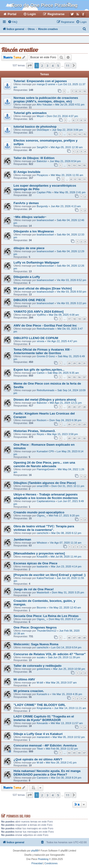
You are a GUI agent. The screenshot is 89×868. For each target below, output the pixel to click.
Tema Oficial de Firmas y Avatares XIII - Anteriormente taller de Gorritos (42, 351)
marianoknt (43, 737)
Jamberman (22, 539)
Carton (41, 373)
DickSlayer (43, 130)
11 (84, 179)
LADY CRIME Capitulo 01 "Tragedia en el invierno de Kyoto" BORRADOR (44, 718)
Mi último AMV (24, 679)
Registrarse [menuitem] (56, 14)
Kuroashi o (43, 694)
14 (79, 134)
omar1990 (43, 486)
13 (74, 134)
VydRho (41, 315)
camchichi (43, 533)
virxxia (40, 341)
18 (74, 319)
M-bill (40, 683)
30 (79, 363)
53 (74, 165)
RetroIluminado (46, 329)
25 (69, 407)
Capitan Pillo (44, 192)
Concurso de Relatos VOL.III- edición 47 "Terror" (50, 654)
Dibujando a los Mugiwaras (34, 231)
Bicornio (42, 608)
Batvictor (42, 161)
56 (79, 377)
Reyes (40, 434)
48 (79, 638)
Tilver (40, 749)
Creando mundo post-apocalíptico (39, 512)
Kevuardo (42, 723)
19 (79, 319)
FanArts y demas (26, 203)
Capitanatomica (46, 501)
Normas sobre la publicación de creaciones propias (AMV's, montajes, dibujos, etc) (46, 100)
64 (69, 753)
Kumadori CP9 (45, 451)
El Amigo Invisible (27, 172)
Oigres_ (41, 516)
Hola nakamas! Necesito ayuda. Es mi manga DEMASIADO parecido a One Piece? (47, 773)
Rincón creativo (20, 50)
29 (74, 363)
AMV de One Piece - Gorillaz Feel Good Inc (45, 325)
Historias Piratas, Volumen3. (35, 431)
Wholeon (42, 543)
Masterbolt (43, 592)
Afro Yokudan (44, 105)
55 (84, 165)
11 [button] (68, 66)
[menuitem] (13, 22)
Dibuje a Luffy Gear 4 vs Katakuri (38, 734)
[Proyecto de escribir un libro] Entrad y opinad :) (49, 575)
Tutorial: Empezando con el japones (40, 81)
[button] (30, 66)
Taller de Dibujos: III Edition (34, 158)
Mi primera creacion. (29, 691)
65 (74, 753)
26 (74, 407)
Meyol (40, 116)
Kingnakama (44, 708)
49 (84, 638)
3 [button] (47, 66)
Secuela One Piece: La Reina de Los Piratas (46, 616)
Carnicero (42, 778)
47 (74, 638)
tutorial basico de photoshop (35, 127)
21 (74, 424)
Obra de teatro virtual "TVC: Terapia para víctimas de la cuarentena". (44, 528)
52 (69, 165)
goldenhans (44, 669)
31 (84, 363)
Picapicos (42, 175)
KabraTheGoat (45, 578)
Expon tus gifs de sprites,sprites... (39, 370)
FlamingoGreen (46, 469)
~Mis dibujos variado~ (30, 217)
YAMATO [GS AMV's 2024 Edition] (39, 312)
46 (69, 638)
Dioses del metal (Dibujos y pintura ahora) (45, 400)
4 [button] (53, 66)
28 (69, 363)
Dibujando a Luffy (27, 277)
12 (69, 134)
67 (84, 753)
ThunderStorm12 (47, 631)
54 (79, 165)
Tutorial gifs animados (30, 113)
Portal (12, 14)
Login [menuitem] (32, 14)
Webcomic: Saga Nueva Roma (36, 644)
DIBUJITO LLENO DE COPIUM (36, 338)
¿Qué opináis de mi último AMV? (38, 759)
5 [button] (58, 66)
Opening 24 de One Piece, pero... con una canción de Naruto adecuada (44, 464)
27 (79, 407)
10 (84, 91)
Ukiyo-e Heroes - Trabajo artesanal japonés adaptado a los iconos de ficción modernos (46, 496)
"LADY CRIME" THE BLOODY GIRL (40, 705)
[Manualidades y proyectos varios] (39, 553)
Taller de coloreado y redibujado (37, 666)
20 (84, 319)
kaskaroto (42, 566)
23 (84, 424)
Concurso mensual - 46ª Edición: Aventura (45, 745)
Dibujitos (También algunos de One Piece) (45, 483)
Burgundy (42, 206)
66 (79, 753)
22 (79, 424)
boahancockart (45, 220)
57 (84, 377)
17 (69, 319)
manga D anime (46, 84)
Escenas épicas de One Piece (35, 563)
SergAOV (42, 147)
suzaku (41, 657)
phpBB (35, 851)
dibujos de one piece (29, 248)
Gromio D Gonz (46, 356)
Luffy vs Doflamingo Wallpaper (36, 262)
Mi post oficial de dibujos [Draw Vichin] (43, 288)
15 (84, 134)
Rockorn (42, 420)
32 (84, 438)
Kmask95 (42, 557)
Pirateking (43, 859)
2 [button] (42, 66)
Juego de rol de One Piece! (34, 589)
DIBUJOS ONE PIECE (29, 300)
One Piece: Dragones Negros (35, 627)
